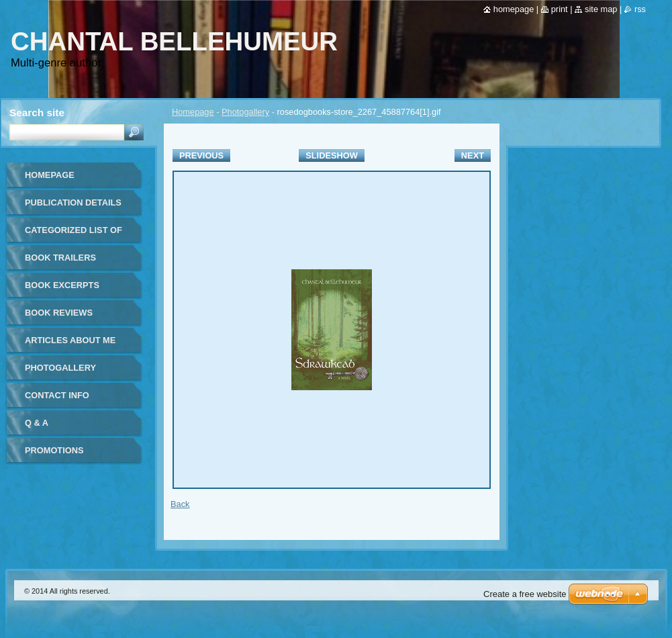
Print (560, 9)
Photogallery (245, 112)
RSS (640, 9)
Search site (37, 112)
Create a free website (525, 594)
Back (180, 504)
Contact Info (57, 395)
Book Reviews (59, 313)
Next (473, 155)
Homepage (193, 112)
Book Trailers (60, 258)
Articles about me (70, 340)
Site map (601, 9)
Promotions (54, 450)
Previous (201, 155)
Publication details (73, 202)
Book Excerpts (62, 285)
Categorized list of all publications (74, 235)
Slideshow (332, 155)
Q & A (37, 423)
